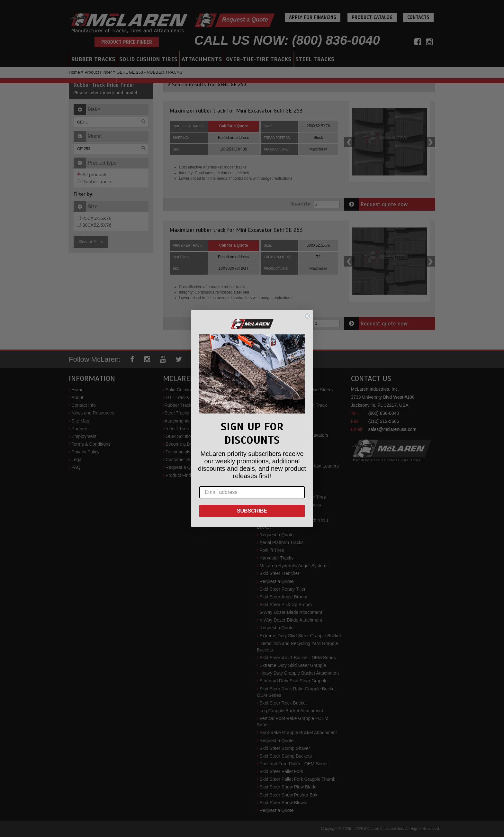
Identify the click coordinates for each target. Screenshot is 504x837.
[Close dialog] (307, 316)
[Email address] (252, 492)
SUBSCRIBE (252, 511)
